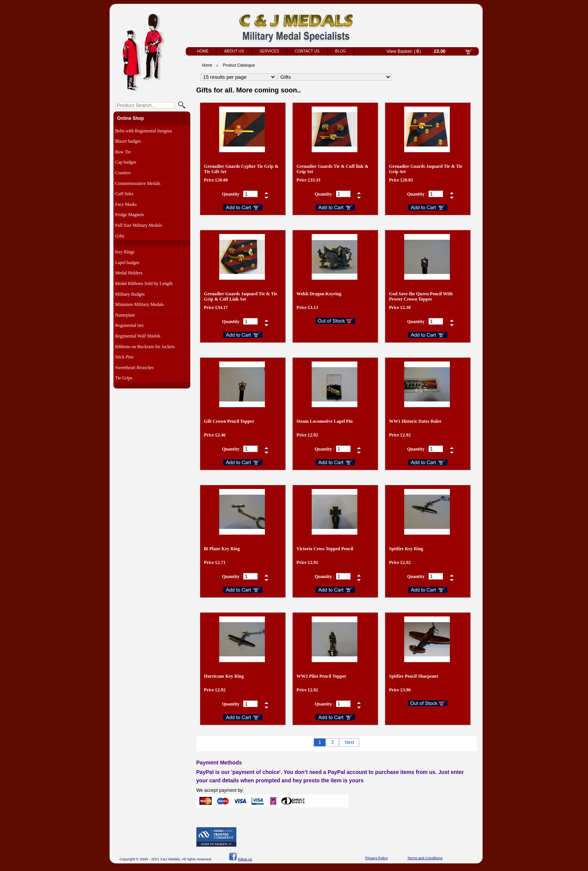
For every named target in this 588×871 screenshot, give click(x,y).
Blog (341, 51)
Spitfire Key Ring (406, 549)
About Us (234, 51)
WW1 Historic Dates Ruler (415, 421)
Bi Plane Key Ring (222, 549)
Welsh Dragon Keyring (319, 294)
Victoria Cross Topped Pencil (325, 549)
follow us (245, 859)
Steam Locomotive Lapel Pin (325, 421)
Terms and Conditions (425, 858)
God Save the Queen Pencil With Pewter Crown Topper (421, 296)
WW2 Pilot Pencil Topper (321, 676)
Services (269, 51)
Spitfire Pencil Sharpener (414, 676)
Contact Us (307, 51)
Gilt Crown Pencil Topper (229, 421)
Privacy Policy (377, 858)
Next (350, 742)
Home (203, 51)
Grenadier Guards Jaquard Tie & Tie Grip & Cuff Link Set (241, 296)
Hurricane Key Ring (224, 676)
